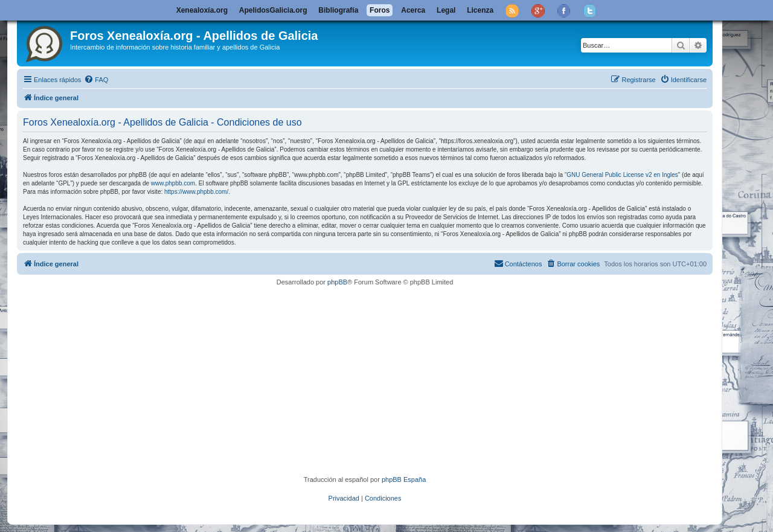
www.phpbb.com (173, 183)
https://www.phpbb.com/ (196, 192)
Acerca (413, 10)
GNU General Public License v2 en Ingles (622, 175)
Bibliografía (338, 10)
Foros (380, 10)
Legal (446, 10)
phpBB (337, 282)
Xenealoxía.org (202, 10)
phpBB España (404, 479)
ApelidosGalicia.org (273, 10)
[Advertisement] (382, 380)
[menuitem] (96, 80)
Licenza (480, 10)
